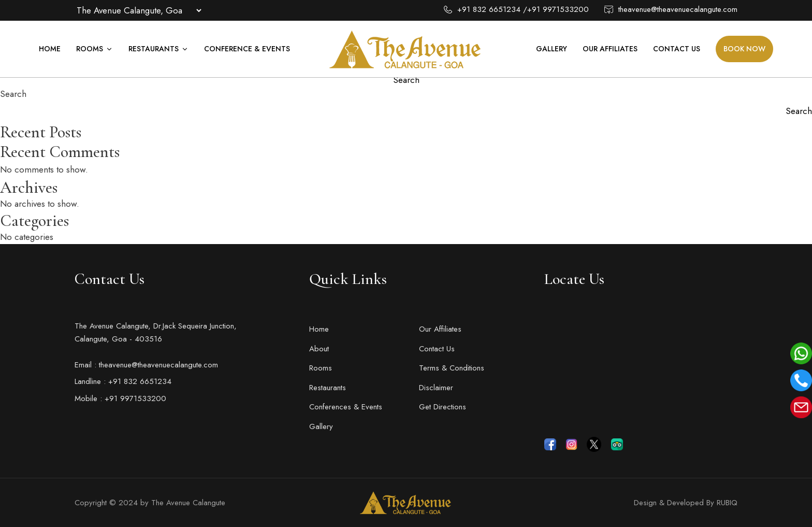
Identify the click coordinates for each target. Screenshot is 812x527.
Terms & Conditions (452, 368)
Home (50, 49)
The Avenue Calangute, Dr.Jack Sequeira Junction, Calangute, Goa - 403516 (156, 333)
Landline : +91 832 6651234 (123, 381)
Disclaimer (436, 388)
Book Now (744, 49)
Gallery (552, 49)
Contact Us (677, 49)
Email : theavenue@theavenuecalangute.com (146, 365)
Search (13, 94)
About (319, 349)
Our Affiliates (610, 49)
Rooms (95, 49)
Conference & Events (247, 49)
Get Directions (443, 407)
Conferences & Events (346, 407)
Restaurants (158, 49)
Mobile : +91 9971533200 (120, 398)
